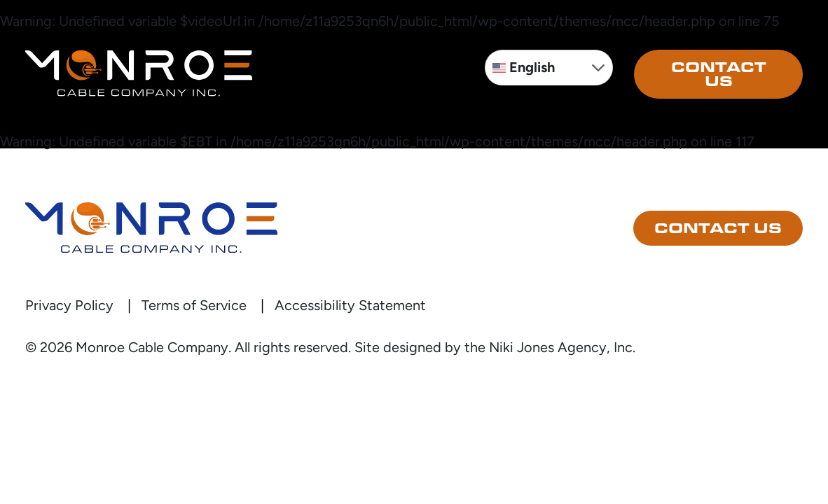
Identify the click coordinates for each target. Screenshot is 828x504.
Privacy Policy (69, 305)
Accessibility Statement (350, 305)
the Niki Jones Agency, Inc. (550, 347)
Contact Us (719, 74)
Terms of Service (194, 305)
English (524, 68)
